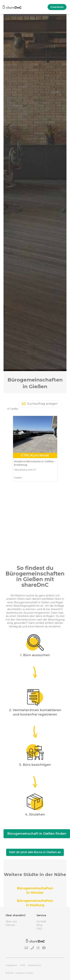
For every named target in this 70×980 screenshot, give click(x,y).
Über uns (11, 921)
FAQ (39, 929)
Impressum (11, 965)
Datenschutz (34, 965)
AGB (23, 965)
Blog (39, 925)
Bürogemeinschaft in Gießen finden (37, 834)
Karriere (10, 925)
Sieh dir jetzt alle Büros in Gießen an (35, 852)
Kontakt (41, 921)
